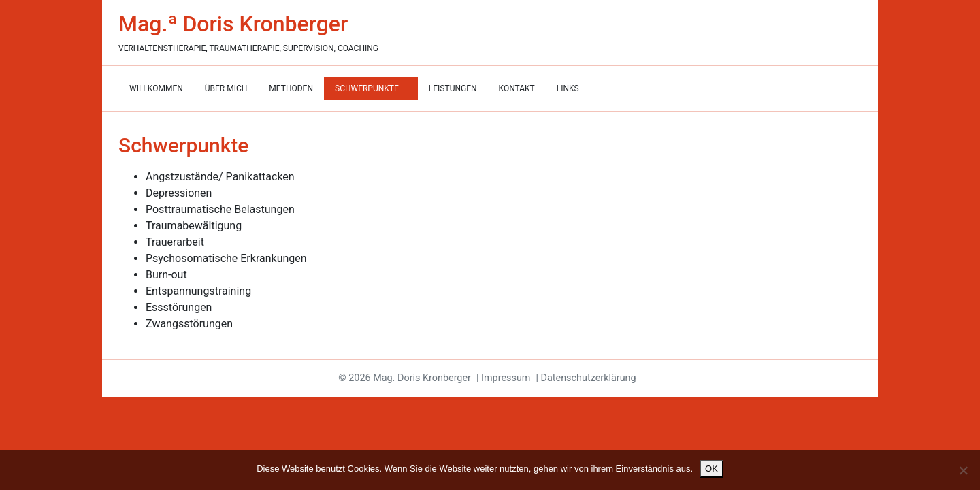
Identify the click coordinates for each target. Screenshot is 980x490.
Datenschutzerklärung (589, 378)
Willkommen (156, 88)
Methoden (291, 88)
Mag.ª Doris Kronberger (233, 24)
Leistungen (453, 88)
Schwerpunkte (368, 88)
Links (568, 88)
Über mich (226, 88)
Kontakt (517, 88)
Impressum (506, 378)
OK (712, 469)
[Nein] (963, 470)
